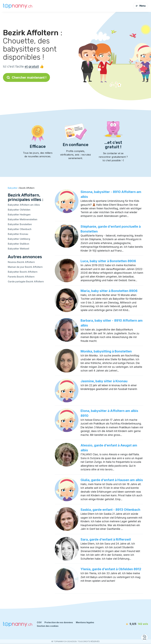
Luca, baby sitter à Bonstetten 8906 (108, 261)
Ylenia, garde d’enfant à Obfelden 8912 (111, 569)
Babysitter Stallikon (18, 244)
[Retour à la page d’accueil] (18, 6)
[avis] (132, 624)
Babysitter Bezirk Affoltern (23, 272)
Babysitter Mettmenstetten (23, 219)
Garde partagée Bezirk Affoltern (26, 282)
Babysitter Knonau (18, 234)
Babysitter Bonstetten (20, 224)
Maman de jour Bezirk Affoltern (25, 267)
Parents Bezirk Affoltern (21, 277)
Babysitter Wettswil (18, 249)
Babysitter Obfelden (19, 210)
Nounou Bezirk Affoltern (21, 262)
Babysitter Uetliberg (19, 239)
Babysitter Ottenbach (20, 229)
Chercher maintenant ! (26, 77)
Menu (141, 6)
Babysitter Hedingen (19, 215)
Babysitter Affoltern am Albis (24, 205)
